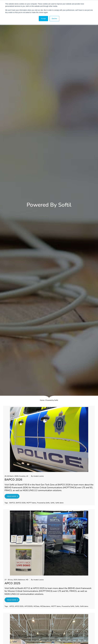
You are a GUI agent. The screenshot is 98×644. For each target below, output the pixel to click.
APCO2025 (28, 606)
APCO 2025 (19, 606)
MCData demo (45, 606)
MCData (36, 606)
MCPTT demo (31, 503)
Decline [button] (54, 19)
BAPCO (12, 503)
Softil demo (60, 503)
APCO (12, 606)
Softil (53, 503)
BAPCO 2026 (21, 503)
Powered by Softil (43, 503)
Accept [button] (43, 19)
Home (42, 400)
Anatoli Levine (38, 476)
